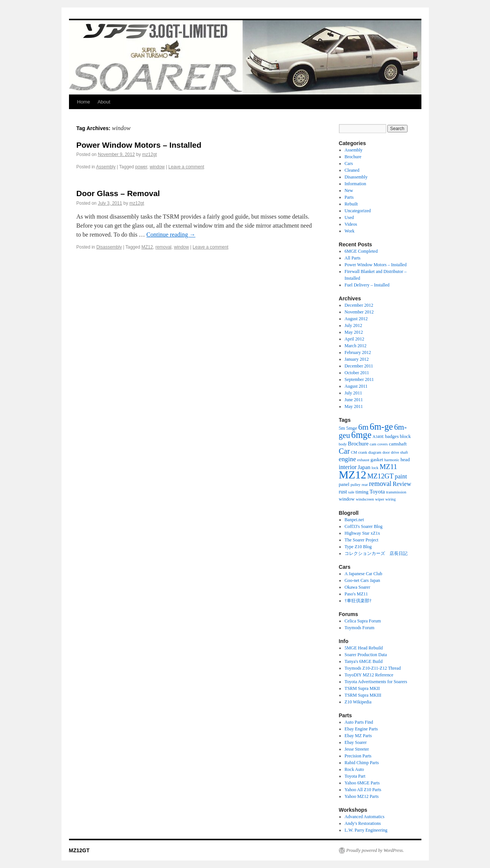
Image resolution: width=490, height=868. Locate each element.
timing (362, 492)
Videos (351, 224)
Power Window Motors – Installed (139, 145)
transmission (396, 492)
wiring (391, 499)
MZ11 (388, 467)
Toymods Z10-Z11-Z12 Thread (373, 668)
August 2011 (356, 386)
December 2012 (359, 305)
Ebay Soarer (356, 742)
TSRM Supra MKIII (363, 695)
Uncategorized (358, 211)
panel (344, 484)
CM (354, 452)
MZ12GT (381, 476)
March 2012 (355, 346)
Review (402, 484)
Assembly (106, 167)
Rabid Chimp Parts (362, 763)
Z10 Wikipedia (358, 702)
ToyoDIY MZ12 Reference (369, 675)
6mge (361, 435)
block (405, 436)
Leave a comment (186, 167)
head (405, 459)
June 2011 (354, 400)
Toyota (377, 492)
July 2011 (353, 393)
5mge (351, 428)
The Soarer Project (361, 540)
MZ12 (147, 247)
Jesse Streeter (357, 749)
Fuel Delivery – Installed (367, 285)
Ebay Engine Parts (361, 729)
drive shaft (399, 452)
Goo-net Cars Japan (362, 580)
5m (342, 428)
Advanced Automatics (364, 817)
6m (364, 427)
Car (344, 451)
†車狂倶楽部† (358, 601)
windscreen (365, 499)
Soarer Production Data (366, 655)
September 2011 (359, 379)
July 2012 (353, 325)
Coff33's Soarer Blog (363, 526)
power (141, 167)
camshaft (398, 444)
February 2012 (358, 352)
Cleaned (352, 170)
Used (349, 217)
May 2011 (354, 406)
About (104, 102)
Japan (364, 467)
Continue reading (171, 235)
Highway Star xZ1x (362, 533)
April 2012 (354, 339)
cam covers (379, 444)
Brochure (353, 157)
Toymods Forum (360, 628)
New (349, 190)
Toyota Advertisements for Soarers (376, 682)
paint (401, 477)
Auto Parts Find (359, 722)
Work (349, 231)
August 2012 (356, 319)
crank (363, 452)
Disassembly (109, 247)
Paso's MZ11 (356, 594)
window (157, 167)
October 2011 (357, 373)
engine (348, 459)
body (343, 444)
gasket (377, 459)
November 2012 (359, 312)
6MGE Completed (361, 251)
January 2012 (357, 359)
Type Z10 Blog (358, 547)
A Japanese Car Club (363, 574)
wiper (379, 499)
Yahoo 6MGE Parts (362, 783)
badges (392, 436)
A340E (378, 437)
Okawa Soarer (357, 587)
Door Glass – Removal (118, 193)
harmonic (392, 460)
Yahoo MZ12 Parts (362, 796)
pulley (356, 485)
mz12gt (149, 154)
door (386, 452)
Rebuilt (351, 204)
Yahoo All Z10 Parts (363, 790)
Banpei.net (354, 520)
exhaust (363, 460)
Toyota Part (355, 776)
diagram (375, 452)
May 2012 (354, 332)
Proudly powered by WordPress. (375, 850)
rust (343, 492)
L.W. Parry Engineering (366, 830)
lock (375, 468)
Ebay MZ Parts (358, 736)
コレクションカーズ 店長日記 (376, 553)
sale (351, 492)
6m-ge (381, 427)
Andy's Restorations (363, 823)
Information (355, 184)
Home (84, 102)
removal (164, 247)
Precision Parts (358, 756)
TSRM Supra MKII (362, 688)
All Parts (352, 258)
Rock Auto (354, 769)
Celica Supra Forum (363, 621)
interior (348, 467)
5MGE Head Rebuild (364, 648)
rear (365, 485)
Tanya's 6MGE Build (363, 661)
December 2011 (359, 366)
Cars (349, 163)
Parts (349, 197)
